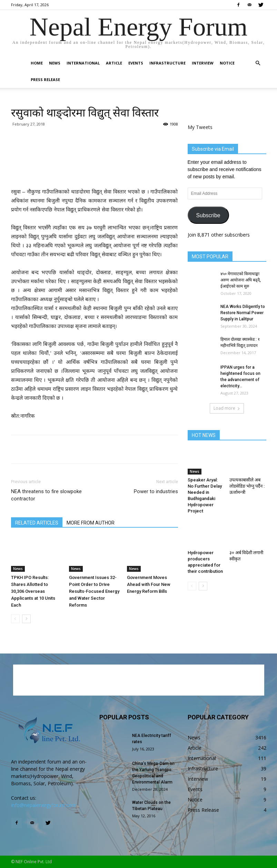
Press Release (45, 79)
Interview (203, 63)
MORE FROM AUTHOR (91, 523)
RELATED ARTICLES (37, 523)
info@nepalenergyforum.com (44, 805)
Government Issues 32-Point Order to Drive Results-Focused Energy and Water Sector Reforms (94, 591)
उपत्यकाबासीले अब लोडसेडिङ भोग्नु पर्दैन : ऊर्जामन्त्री (247, 486)
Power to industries (156, 491)
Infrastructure (167, 63)
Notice (227, 63)
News (55, 63)
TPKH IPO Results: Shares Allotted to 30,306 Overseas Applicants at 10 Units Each (33, 591)
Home (37, 63)
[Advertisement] (95, 170)
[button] (258, 63)
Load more (227, 408)
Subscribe (208, 215)
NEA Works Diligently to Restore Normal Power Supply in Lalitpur (243, 313)
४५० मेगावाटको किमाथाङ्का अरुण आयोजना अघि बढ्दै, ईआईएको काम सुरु (241, 280)
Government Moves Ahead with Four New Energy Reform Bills (149, 584)
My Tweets (200, 127)
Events (136, 63)
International (83, 63)
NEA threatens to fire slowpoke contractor (46, 495)
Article (114, 63)
